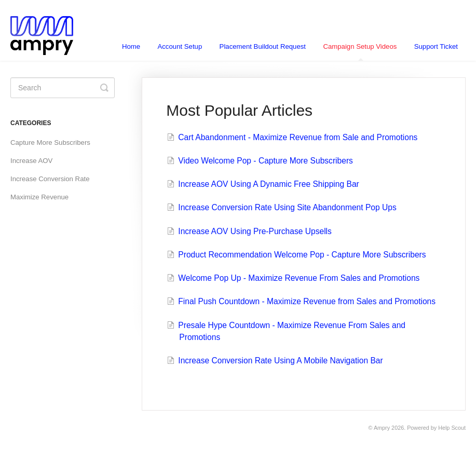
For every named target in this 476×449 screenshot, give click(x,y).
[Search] (63, 88)
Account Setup (180, 46)
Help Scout (452, 428)
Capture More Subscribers (50, 142)
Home (131, 46)
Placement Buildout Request (263, 46)
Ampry (382, 428)
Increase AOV (31, 161)
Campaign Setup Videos (360, 52)
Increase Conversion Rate (50, 179)
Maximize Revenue (39, 197)
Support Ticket (436, 46)
